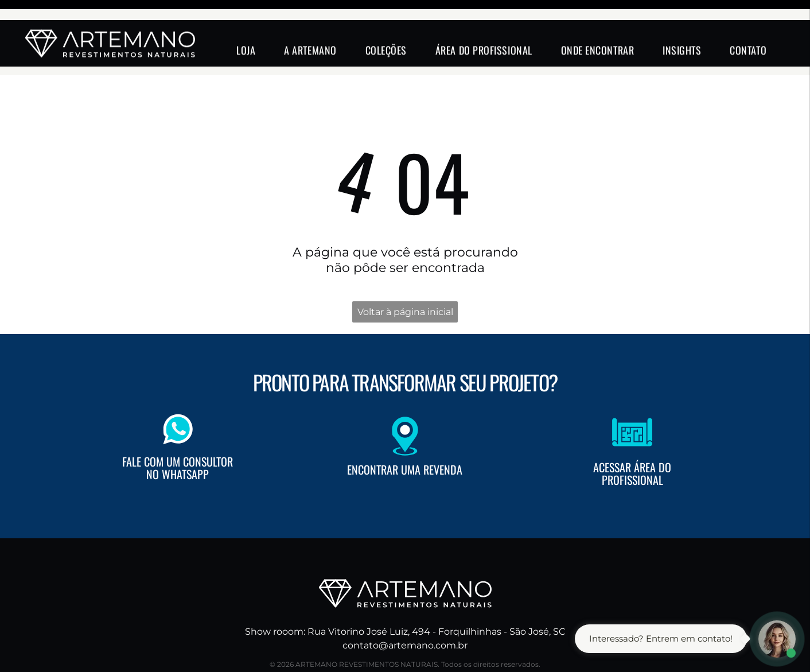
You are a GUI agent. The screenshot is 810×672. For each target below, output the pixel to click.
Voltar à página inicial (405, 283)
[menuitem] (246, 30)
